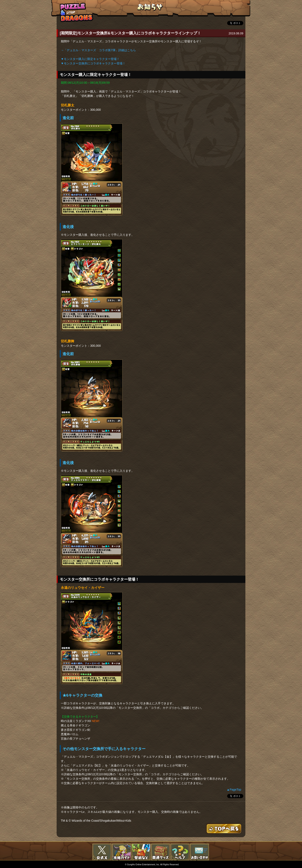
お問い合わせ (199, 852)
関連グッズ (160, 852)
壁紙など (141, 852)
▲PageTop (234, 790)
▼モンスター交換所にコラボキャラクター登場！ (93, 63)
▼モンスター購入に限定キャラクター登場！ (90, 59)
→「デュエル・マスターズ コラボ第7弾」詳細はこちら (98, 50)
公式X (102, 852)
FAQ (180, 852)
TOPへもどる (77, 12)
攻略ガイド (121, 852)
